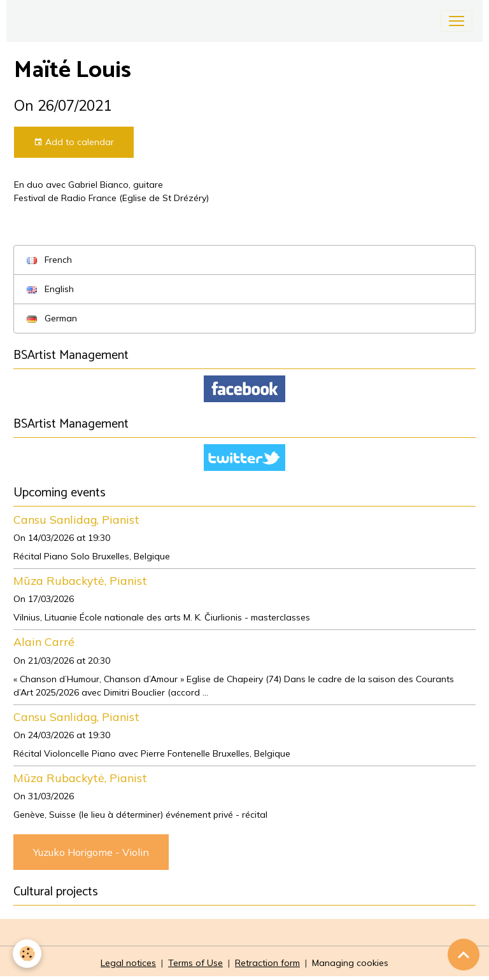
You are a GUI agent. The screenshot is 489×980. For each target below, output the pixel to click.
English (50, 289)
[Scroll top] (464, 955)
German (52, 318)
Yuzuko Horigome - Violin (91, 852)
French (49, 260)
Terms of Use (195, 963)
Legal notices (128, 963)
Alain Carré (44, 641)
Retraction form (267, 963)
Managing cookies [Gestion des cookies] (350, 963)
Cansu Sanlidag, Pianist (76, 519)
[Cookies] (27, 954)
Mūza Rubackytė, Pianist (80, 580)
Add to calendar (74, 142)
